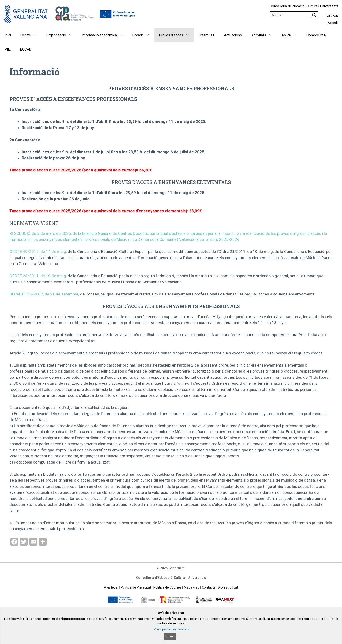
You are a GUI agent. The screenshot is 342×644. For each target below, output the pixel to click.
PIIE (8, 49)
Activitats (264, 35)
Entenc (170, 636)
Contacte (209, 587)
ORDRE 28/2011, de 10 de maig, (38, 276)
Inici (8, 35)
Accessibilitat (228, 587)
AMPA (292, 35)
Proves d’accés (176, 35)
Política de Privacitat (136, 587)
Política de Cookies (167, 587)
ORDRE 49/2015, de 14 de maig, (38, 252)
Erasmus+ (207, 35)
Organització (62, 35)
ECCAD (26, 49)
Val (328, 16)
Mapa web (192, 587)
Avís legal (111, 587)
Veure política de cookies (171, 629)
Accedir (333, 23)
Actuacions (233, 35)
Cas (336, 16)
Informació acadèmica (104, 35)
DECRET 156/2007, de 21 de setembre (44, 294)
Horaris (143, 35)
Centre (31, 35)
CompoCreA (316, 35)
